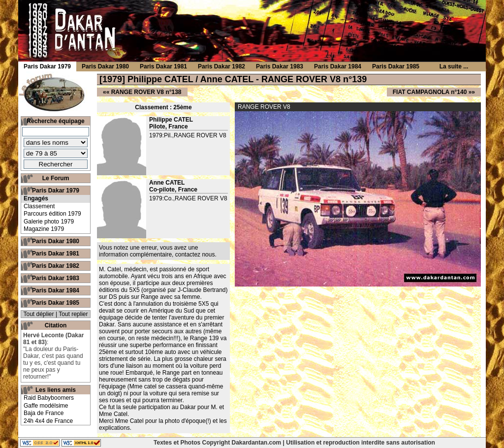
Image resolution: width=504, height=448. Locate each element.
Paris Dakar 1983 (56, 278)
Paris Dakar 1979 (56, 191)
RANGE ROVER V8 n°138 (146, 92)
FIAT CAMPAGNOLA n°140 (430, 92)
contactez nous (195, 255)
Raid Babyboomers (49, 398)
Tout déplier (39, 314)
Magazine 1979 (44, 229)
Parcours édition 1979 (52, 214)
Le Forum (56, 178)
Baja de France (44, 413)
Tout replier (73, 314)
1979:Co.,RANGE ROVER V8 (188, 198)
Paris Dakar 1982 (56, 266)
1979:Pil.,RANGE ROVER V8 (188, 135)
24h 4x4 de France (48, 421)
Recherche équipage (55, 121)
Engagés (36, 198)
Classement (39, 206)
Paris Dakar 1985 (56, 303)
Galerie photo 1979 (49, 222)
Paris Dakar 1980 (56, 241)
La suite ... (454, 66)
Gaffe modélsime (46, 406)
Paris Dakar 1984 (56, 290)
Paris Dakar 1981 (56, 254)
